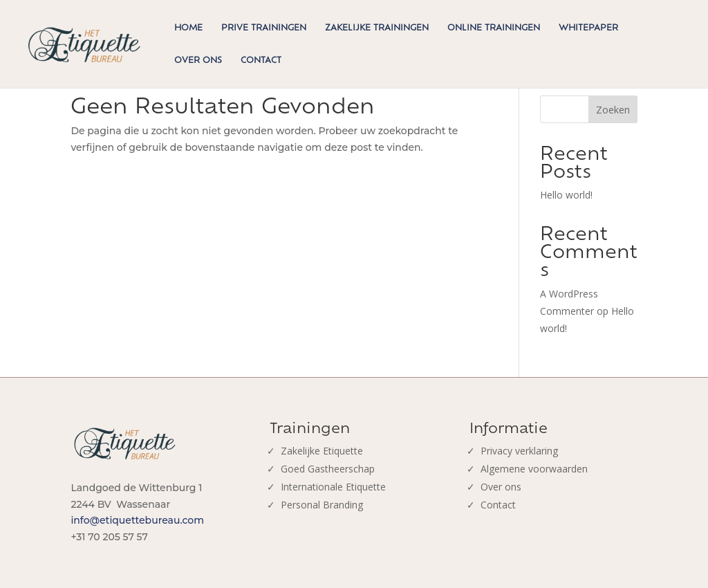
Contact (261, 60)
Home (188, 28)
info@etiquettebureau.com (137, 520)
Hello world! (566, 195)
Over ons (198, 60)
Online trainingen (494, 28)
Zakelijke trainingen (377, 28)
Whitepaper (588, 28)
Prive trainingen (264, 28)
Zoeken (613, 110)
